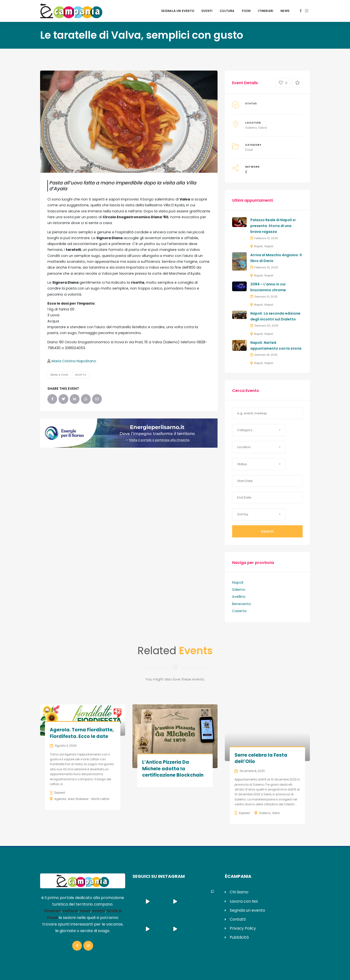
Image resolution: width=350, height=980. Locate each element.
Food (246, 11)
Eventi (207, 11)
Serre (276, 813)
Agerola (60, 799)
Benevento (242, 604)
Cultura (227, 11)
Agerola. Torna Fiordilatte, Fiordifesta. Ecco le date (82, 733)
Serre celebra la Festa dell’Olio (261, 758)
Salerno (251, 128)
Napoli (258, 246)
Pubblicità (239, 937)
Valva (262, 128)
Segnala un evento (178, 11)
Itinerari (266, 11)
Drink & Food (59, 375)
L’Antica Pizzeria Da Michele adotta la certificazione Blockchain (173, 769)
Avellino (239, 597)
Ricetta (81, 375)
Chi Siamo (239, 892)
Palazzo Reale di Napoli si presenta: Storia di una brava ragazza (273, 226)
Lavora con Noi (244, 901)
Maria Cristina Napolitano (74, 361)
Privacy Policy (243, 928)
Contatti (238, 919)
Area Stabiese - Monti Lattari (89, 799)
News (285, 11)
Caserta (239, 611)
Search (267, 531)
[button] (259, 430)
